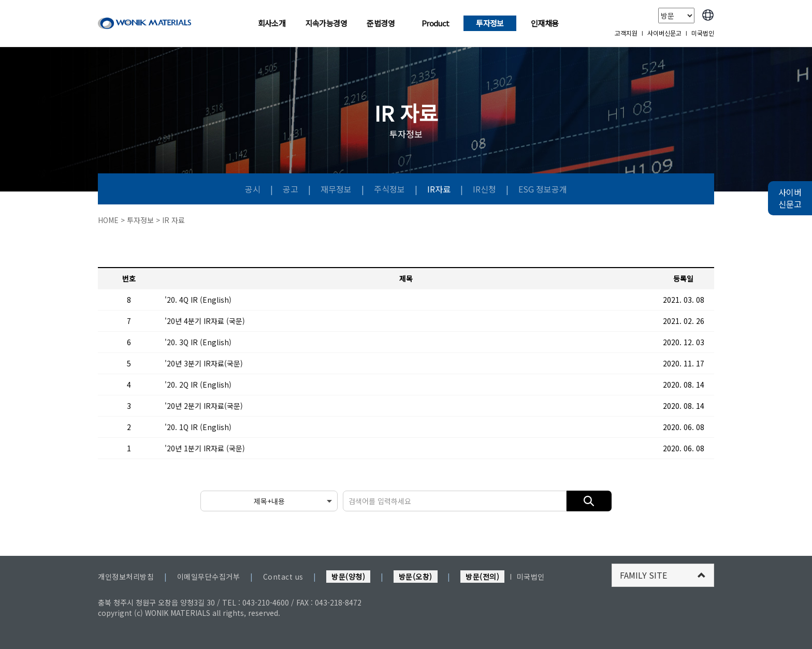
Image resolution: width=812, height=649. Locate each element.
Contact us (283, 577)
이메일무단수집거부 (209, 577)
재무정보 (337, 189)
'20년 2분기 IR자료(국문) (204, 406)
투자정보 (490, 23)
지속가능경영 (326, 23)
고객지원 (626, 33)
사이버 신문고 (790, 198)
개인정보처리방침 (126, 577)
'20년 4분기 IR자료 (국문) (205, 321)
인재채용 (545, 23)
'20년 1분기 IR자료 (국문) (205, 448)
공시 (254, 189)
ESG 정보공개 (543, 189)
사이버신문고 (664, 33)
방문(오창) (416, 577)
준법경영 (381, 23)
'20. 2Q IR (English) (198, 385)
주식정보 (390, 189)
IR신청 (484, 189)
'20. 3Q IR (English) (198, 342)
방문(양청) (348, 577)
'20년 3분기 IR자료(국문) (204, 363)
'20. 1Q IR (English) (198, 427)
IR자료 (440, 189)
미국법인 (703, 33)
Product (436, 23)
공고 (292, 189)
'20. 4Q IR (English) (198, 300)
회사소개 (272, 23)
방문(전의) (482, 577)
